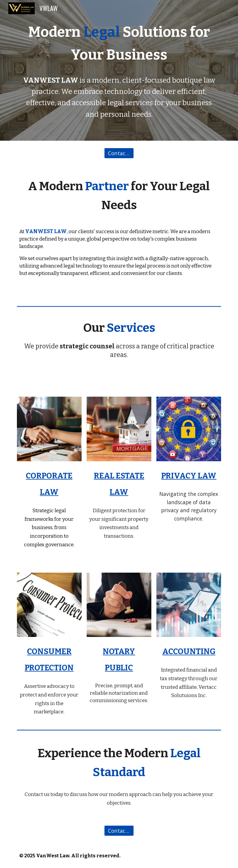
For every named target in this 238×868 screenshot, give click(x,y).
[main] (119, 44)
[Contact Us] (119, 153)
